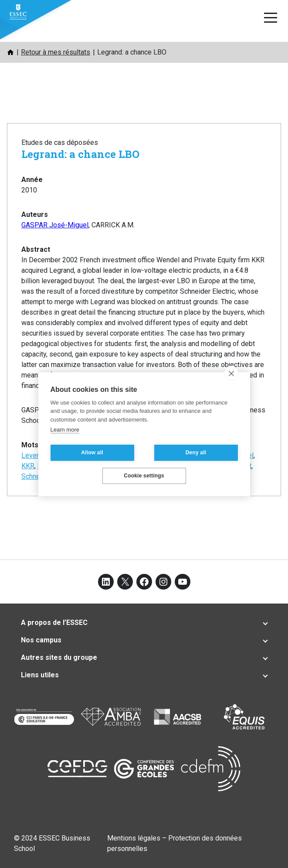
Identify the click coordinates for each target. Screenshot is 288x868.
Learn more (65, 430)
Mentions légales (134, 838)
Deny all (196, 453)
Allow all (92, 453)
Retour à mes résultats (56, 52)
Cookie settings (144, 476)
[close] (231, 373)
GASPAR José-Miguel (55, 225)
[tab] (144, 623)
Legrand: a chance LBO (80, 154)
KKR (28, 466)
